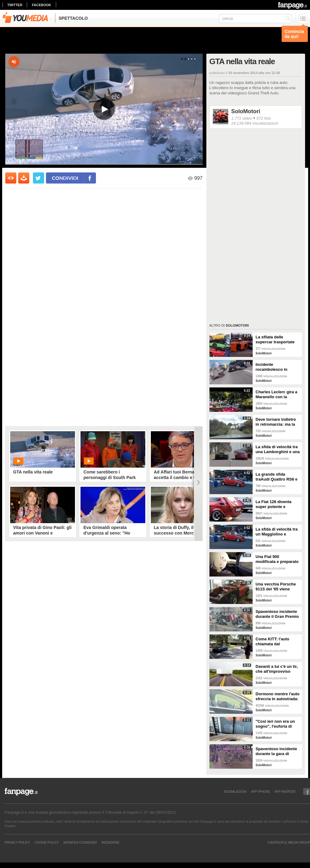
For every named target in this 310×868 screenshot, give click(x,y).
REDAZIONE (110, 842)
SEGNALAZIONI (235, 792)
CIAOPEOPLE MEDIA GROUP (289, 842)
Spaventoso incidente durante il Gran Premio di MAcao (277, 614)
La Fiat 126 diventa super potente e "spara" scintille (274, 504)
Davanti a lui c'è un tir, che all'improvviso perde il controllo (277, 669)
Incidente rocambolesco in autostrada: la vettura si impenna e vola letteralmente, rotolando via (276, 367)
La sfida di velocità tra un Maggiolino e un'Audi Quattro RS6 (277, 532)
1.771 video (242, 118)
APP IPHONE (260, 792)
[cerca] (256, 19)
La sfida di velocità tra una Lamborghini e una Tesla (278, 449)
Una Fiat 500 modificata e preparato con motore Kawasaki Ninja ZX (277, 559)
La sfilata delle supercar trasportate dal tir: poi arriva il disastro (275, 340)
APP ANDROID (285, 792)
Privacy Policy (17, 842)
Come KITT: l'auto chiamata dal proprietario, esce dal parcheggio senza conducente (276, 642)
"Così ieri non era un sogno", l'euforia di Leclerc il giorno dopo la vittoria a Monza (277, 724)
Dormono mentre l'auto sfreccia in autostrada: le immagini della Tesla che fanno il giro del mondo (278, 696)
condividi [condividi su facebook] (65, 178)
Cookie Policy (47, 842)
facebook (41, 5)
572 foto (264, 118)
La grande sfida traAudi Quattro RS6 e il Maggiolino (277, 477)
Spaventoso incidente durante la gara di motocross (276, 751)
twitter (15, 5)
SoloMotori (246, 111)
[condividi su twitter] (39, 178)
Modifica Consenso (80, 842)
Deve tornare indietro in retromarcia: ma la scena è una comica (276, 422)
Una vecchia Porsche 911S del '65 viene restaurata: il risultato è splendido (278, 587)
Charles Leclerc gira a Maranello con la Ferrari (277, 395)
